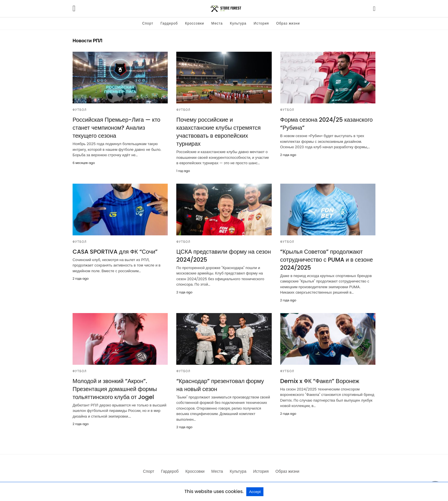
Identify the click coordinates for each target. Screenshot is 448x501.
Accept (255, 492)
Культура (238, 23)
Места (217, 23)
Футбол (80, 110)
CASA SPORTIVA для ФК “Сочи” (115, 252)
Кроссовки (195, 23)
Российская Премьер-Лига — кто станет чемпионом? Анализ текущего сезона (116, 128)
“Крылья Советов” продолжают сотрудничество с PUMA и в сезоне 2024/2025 (327, 260)
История (261, 23)
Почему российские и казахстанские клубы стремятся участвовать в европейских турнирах (218, 132)
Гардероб (169, 23)
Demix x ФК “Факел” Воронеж (320, 381)
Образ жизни (288, 23)
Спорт (148, 23)
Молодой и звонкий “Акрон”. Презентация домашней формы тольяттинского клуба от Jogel (115, 389)
